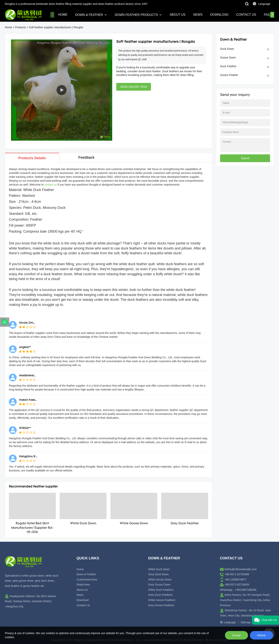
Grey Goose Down (159, 585)
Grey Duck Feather (185, 524)
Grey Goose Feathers (161, 605)
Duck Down (227, 49)
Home (63, 15)
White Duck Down (83, 524)
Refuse (262, 635)
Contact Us (246, 15)
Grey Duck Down (158, 574)
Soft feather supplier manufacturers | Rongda (56, 27)
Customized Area (87, 580)
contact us (51, 185)
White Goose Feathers (162, 600)
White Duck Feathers (161, 590)
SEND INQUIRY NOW (134, 87)
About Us (177, 15)
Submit (245, 158)
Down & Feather (89, 15)
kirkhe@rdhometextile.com (241, 569)
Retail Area (83, 585)
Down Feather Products (136, 15)
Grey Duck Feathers (160, 595)
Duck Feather (228, 66)
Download (219, 15)
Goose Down (228, 58)
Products (20, 27)
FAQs (268, 15)
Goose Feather (229, 75)
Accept (236, 635)
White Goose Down (134, 524)
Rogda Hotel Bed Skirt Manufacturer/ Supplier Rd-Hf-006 (32, 528)
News (198, 15)
